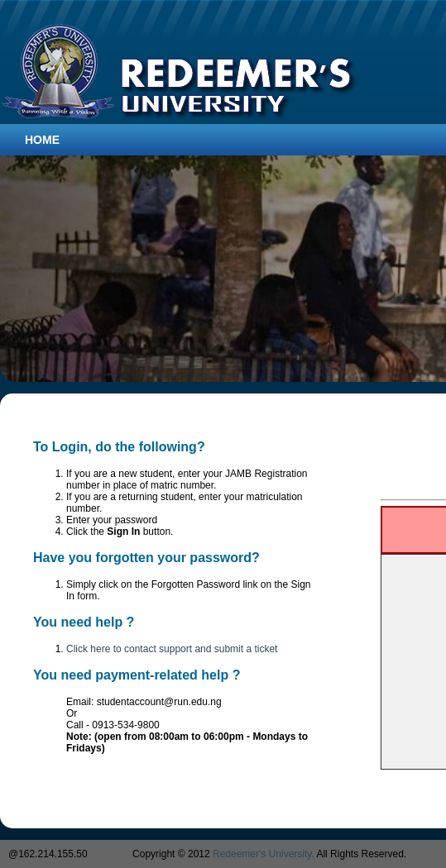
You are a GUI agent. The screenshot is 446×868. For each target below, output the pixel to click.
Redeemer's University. (264, 854)
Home (42, 140)
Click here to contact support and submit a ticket (172, 649)
